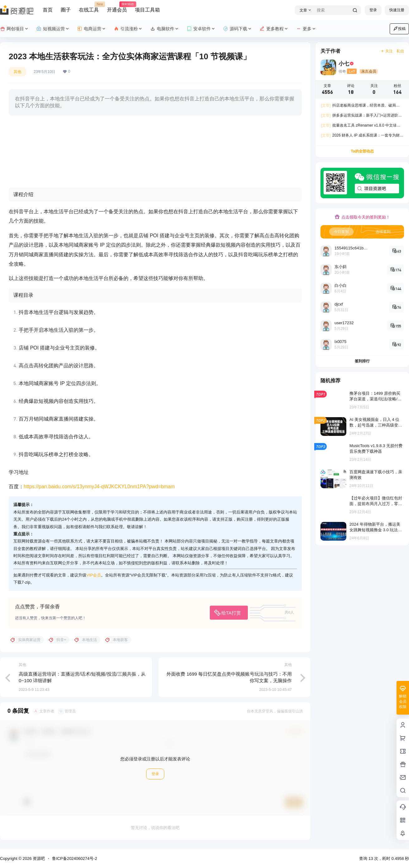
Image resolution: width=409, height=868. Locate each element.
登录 (373, 10)
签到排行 (362, 361)
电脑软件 (165, 29)
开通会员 (117, 7)
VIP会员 (94, 575)
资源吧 (38, 858)
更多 (306, 29)
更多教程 (274, 29)
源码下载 (238, 29)
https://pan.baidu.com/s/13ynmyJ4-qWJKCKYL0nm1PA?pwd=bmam (99, 487)
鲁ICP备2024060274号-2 (75, 858)
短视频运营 (53, 29)
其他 (17, 72)
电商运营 (92, 29)
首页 (48, 10)
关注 (387, 51)
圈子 (66, 10)
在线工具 (89, 7)
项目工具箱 (147, 10)
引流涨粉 (128, 29)
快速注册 (397, 10)
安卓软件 (201, 29)
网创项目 (14, 29)
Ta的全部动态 (362, 151)
